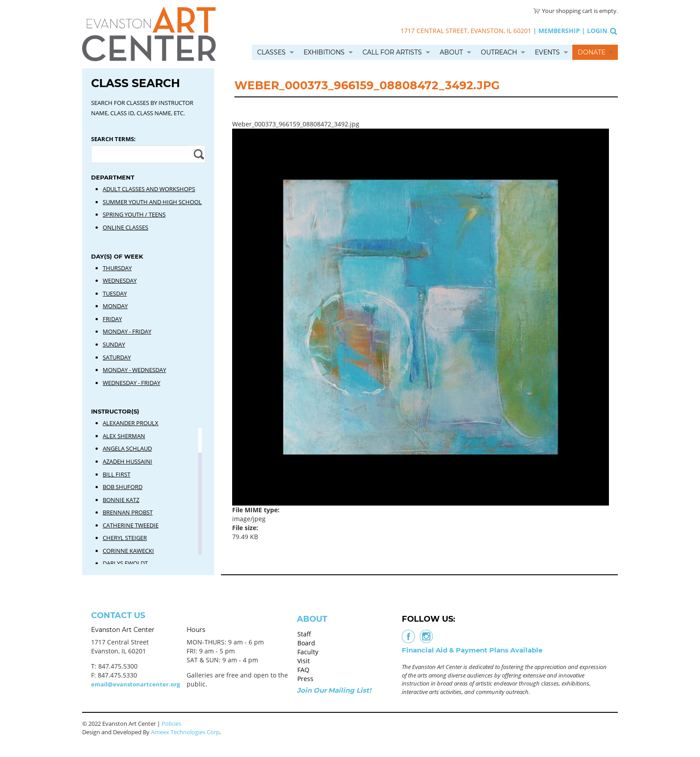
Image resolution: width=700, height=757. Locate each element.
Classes (271, 52)
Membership (559, 31)
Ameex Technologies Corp (185, 732)
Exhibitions (324, 52)
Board (306, 643)
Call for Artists (392, 52)
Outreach (499, 52)
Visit (304, 661)
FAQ (303, 670)
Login (597, 31)
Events (547, 52)
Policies (171, 724)
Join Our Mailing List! (334, 690)
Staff (304, 634)
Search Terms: (113, 139)
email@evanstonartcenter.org (135, 684)
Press (305, 679)
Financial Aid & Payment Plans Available (472, 650)
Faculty (308, 652)
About (451, 52)
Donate (592, 52)
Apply (198, 154)
